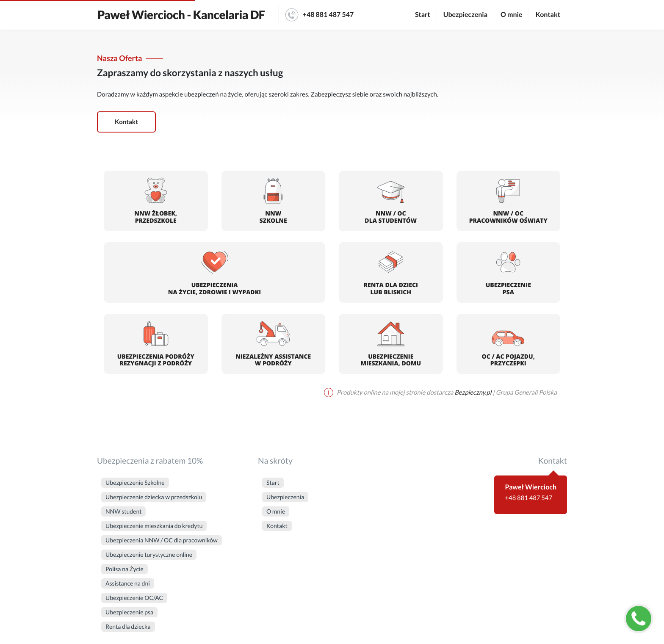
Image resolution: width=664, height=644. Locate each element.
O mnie (511, 15)
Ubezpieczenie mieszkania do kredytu (154, 526)
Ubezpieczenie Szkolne (135, 482)
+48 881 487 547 (320, 15)
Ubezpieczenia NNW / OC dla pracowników (162, 540)
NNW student (123, 511)
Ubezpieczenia (465, 15)
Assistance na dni (128, 583)
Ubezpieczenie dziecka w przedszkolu (154, 497)
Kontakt (548, 15)
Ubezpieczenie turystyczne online (149, 554)
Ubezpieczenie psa (129, 612)
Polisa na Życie (125, 569)
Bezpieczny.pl (473, 392)
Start (423, 15)
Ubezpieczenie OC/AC (134, 598)
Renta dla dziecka (128, 626)
